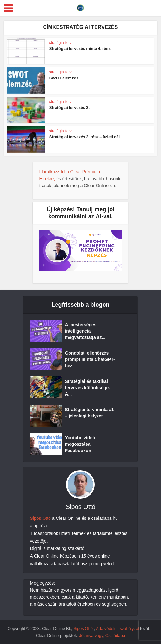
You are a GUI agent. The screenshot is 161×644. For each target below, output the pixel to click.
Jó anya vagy (91, 636)
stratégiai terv (60, 43)
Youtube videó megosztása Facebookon (80, 444)
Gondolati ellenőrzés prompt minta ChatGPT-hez (90, 359)
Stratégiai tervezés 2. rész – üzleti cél (84, 137)
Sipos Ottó (40, 518)
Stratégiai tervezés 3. (69, 108)
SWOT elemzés (64, 78)
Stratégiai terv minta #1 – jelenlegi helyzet (89, 413)
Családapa (115, 636)
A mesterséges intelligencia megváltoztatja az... (85, 331)
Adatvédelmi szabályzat (118, 629)
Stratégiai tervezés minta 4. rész (80, 48)
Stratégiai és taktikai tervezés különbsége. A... (87, 388)
